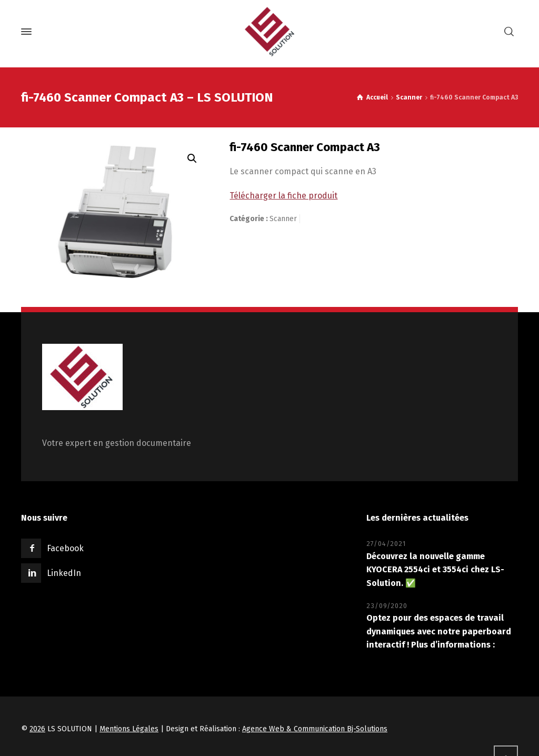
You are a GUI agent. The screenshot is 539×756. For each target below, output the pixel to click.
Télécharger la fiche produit (283, 196)
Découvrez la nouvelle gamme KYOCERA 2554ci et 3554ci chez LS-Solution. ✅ (435, 570)
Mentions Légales (129, 729)
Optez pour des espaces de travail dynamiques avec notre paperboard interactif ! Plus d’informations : (439, 631)
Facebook (65, 548)
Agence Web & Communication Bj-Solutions (315, 729)
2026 (37, 729)
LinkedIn (64, 573)
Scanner (409, 97)
